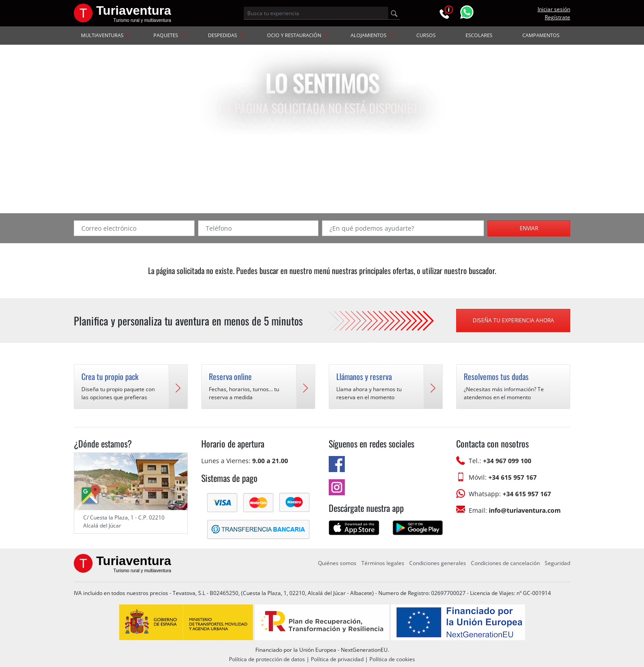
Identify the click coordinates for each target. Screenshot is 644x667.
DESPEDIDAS (226, 35)
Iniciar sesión (554, 9)
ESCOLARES (479, 35)
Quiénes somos (337, 563)
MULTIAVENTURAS (105, 35)
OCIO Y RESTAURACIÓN (297, 35)
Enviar (529, 228)
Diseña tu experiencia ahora (513, 320)
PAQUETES (169, 35)
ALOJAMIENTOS (372, 35)
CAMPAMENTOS (541, 35)
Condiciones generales (438, 563)
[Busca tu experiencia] (316, 13)
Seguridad (557, 563)
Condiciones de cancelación (505, 563)
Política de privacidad (337, 659)
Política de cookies (392, 659)
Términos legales (383, 563)
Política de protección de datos (267, 659)
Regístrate (557, 17)
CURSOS (426, 35)
